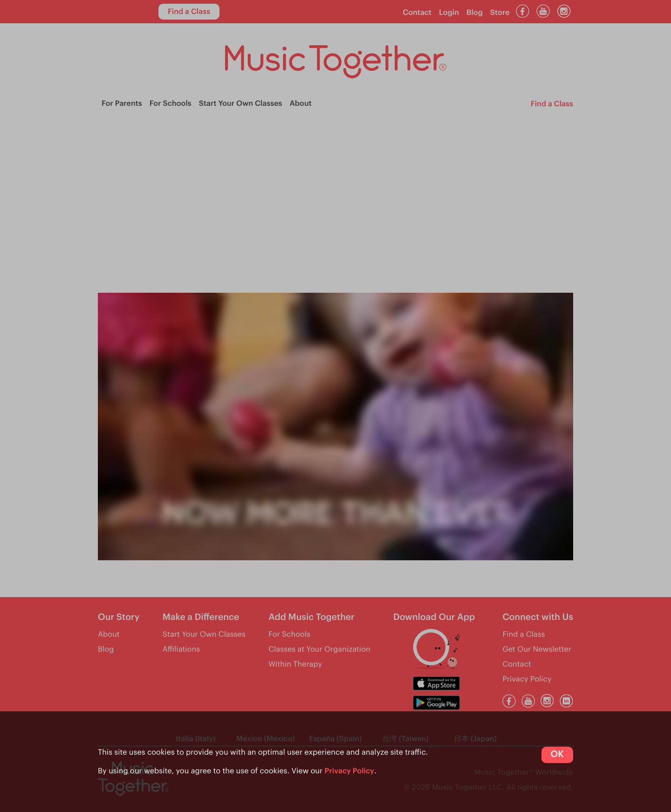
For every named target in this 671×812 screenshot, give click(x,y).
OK (557, 754)
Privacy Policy (350, 771)
